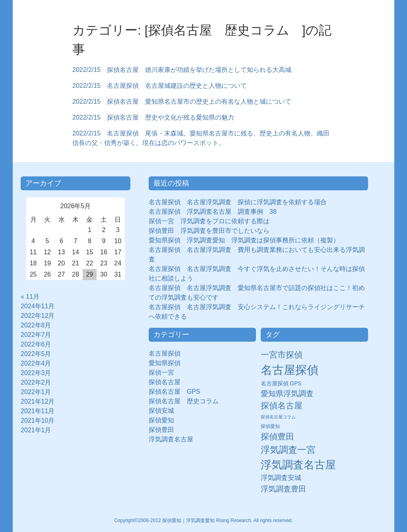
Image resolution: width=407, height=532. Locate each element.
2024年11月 (38, 306)
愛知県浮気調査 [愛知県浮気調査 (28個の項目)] (287, 394)
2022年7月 (36, 335)
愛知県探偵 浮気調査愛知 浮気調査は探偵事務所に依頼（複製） (244, 240)
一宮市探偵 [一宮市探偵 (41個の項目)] (282, 355)
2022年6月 (36, 344)
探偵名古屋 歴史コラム (187, 401)
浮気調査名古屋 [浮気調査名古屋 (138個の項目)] (298, 465)
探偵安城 (161, 411)
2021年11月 (38, 411)
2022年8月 (36, 325)
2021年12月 (38, 401)
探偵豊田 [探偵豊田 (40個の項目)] (277, 436)
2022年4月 (36, 363)
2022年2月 (36, 382)
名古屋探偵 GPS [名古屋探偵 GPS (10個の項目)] (281, 384)
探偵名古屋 (165, 382)
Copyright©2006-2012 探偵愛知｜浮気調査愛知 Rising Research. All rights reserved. (203, 520)
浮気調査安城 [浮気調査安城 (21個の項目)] (281, 478)
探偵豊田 (165, 430)
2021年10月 (38, 421)
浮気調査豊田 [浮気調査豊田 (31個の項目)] (283, 489)
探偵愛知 (165, 420)
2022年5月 (36, 354)
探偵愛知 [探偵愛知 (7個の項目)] (270, 426)
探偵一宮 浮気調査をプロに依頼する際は (209, 221)
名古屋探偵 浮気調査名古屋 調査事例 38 (213, 212)
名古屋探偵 (165, 353)
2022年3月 (36, 373)
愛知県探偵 (165, 363)
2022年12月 (38, 316)
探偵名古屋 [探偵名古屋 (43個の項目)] (282, 405)
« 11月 (30, 297)
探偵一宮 (165, 372)
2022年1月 (36, 392)
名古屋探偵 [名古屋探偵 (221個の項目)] (290, 370)
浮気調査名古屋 (171, 439)
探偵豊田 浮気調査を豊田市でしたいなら (209, 231)
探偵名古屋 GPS (174, 392)
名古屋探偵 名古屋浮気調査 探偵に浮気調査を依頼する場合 (238, 202)
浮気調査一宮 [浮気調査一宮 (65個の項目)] (288, 450)
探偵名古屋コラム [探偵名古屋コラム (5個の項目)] (278, 417)
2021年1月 (36, 430)
